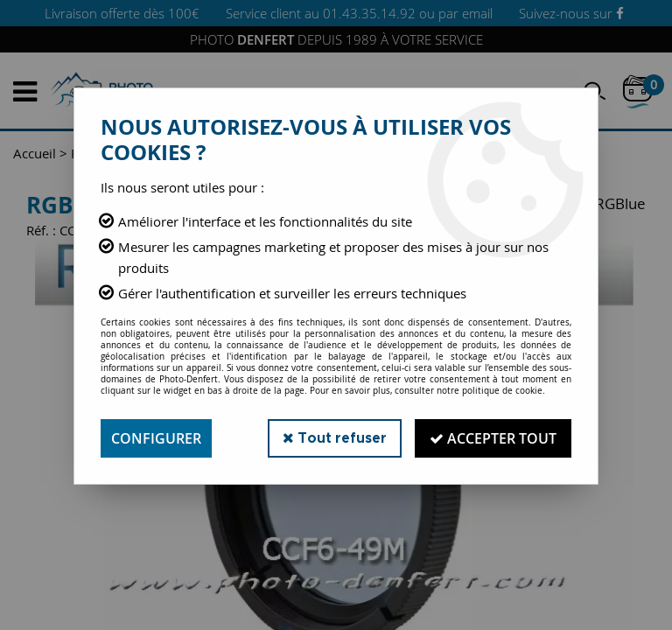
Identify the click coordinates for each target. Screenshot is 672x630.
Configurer (156, 438)
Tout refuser (335, 438)
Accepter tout (493, 438)
